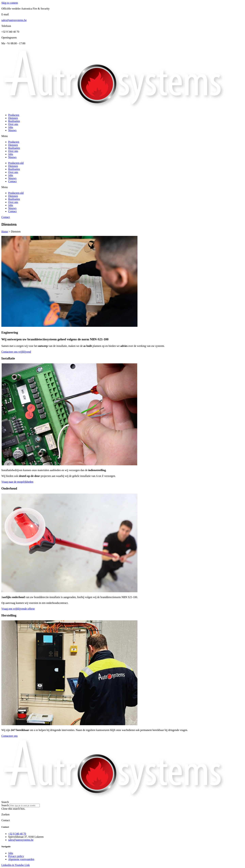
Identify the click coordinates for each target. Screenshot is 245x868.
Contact (12, 181)
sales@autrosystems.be (14, 20)
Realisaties (14, 121)
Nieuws (12, 130)
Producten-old (16, 163)
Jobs (11, 127)
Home (5, 232)
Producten (14, 115)
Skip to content (10, 3)
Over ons (13, 124)
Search (5, 805)
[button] (122, 136)
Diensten (13, 118)
